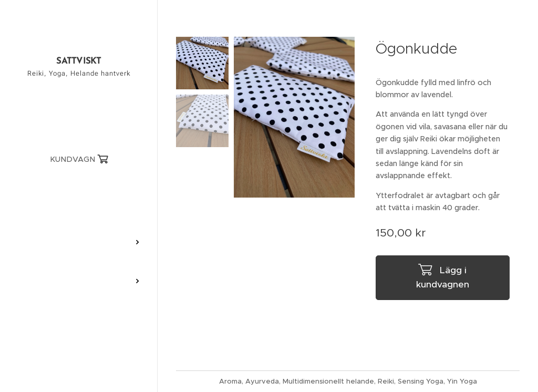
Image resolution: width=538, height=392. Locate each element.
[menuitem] (79, 192)
